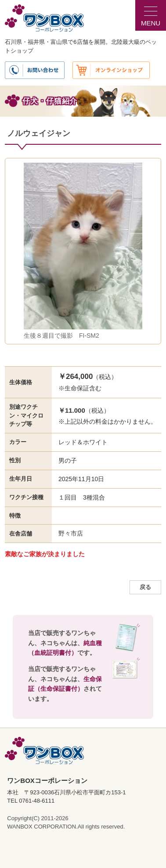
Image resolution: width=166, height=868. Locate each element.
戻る (145, 587)
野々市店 (71, 533)
